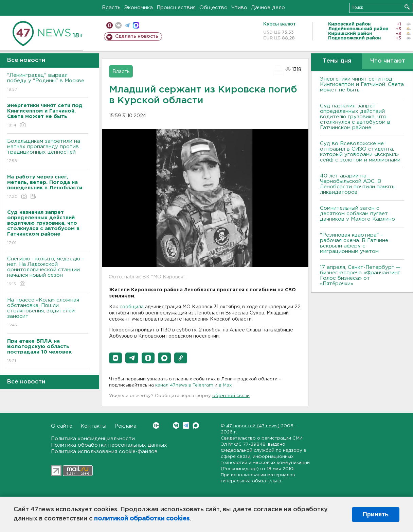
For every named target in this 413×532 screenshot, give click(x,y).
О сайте (62, 426)
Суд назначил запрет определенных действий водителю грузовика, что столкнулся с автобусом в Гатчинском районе (355, 117)
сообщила (132, 307)
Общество (213, 8)
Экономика (139, 8)
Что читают (388, 61)
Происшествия (176, 8)
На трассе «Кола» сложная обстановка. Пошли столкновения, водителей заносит (48, 313)
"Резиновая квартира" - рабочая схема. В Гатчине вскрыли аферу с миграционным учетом (354, 243)
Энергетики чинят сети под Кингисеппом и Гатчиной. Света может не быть (362, 84)
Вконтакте (156, 425)
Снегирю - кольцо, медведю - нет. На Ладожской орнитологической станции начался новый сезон (48, 272)
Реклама (125, 426)
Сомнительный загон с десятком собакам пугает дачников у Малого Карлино (357, 214)
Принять (376, 514)
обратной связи (231, 396)
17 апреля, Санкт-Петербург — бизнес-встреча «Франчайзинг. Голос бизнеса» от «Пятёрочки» (361, 276)
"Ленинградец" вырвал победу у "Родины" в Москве (48, 83)
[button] (115, 358)
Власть (111, 8)
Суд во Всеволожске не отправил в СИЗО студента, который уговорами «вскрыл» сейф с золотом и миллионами (360, 152)
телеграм (127, 25)
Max (196, 425)
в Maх (225, 385)
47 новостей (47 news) (253, 426)
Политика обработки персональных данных (109, 445)
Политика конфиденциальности (93, 439)
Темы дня (337, 61)
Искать (407, 7)
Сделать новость (137, 36)
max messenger (136, 25)
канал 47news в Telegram (184, 385)
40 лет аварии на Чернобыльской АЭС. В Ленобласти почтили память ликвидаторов (357, 184)
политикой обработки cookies (142, 519)
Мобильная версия (110, 25)
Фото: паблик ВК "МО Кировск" (147, 277)
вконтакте (118, 25)
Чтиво (239, 8)
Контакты (93, 426)
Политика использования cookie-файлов (104, 452)
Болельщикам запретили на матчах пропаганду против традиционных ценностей (48, 151)
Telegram (186, 425)
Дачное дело (268, 8)
